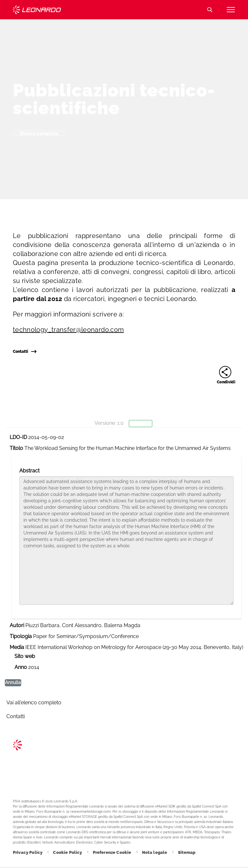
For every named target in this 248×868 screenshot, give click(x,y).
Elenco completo (39, 133)
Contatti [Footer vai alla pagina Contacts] (16, 716)
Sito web (25, 656)
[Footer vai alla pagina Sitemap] (187, 852)
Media (17, 647)
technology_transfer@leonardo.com (68, 330)
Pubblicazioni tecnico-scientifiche (114, 99)
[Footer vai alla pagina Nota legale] (155, 852)
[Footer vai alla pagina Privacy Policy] (28, 852)
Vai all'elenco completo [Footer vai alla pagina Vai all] (34, 703)
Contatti (25, 352)
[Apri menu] (231, 10)
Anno (21, 667)
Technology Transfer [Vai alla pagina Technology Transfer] (37, 10)
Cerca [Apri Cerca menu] (210, 10)
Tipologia (21, 636)
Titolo (16, 448)
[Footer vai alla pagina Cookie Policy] (68, 852)
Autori (17, 625)
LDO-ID (18, 437)
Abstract (29, 471)
